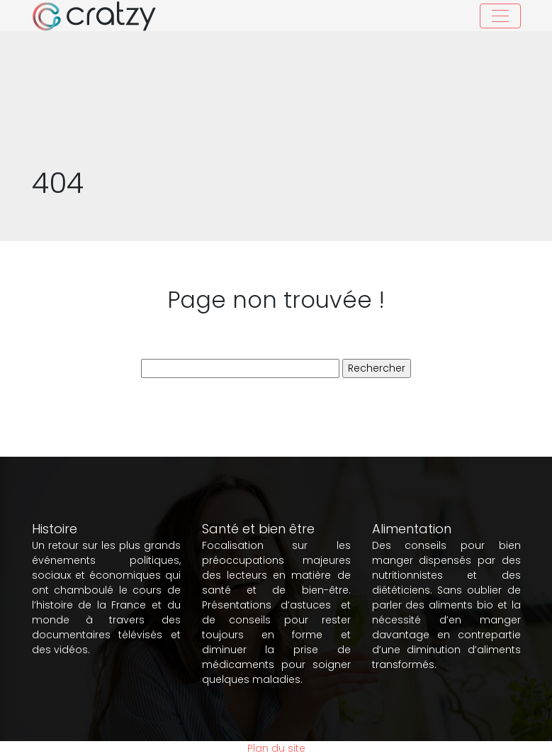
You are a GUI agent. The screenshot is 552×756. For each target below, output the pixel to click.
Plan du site (276, 748)
